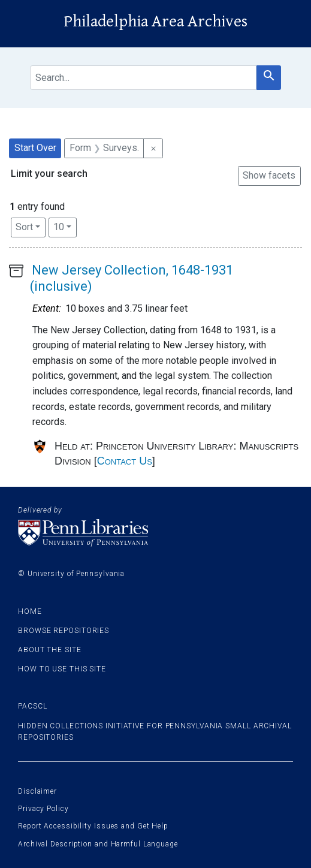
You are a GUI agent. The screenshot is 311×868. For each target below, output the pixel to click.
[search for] (143, 78)
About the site (50, 650)
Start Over (35, 148)
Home (30, 611)
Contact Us (125, 461)
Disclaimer (37, 791)
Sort (24, 227)
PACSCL (32, 706)
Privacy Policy (43, 809)
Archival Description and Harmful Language (98, 844)
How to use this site (62, 669)
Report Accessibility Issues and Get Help (93, 826)
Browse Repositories (64, 631)
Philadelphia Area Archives (155, 22)
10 (65, 226)
